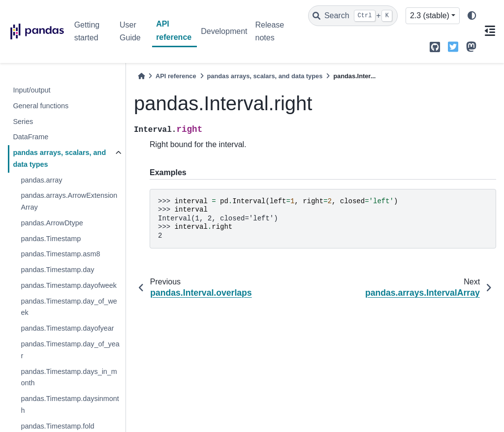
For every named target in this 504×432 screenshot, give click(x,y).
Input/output (31, 90)
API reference (174, 30)
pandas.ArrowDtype (52, 223)
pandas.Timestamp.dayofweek (69, 285)
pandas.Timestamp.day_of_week (69, 307)
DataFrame (31, 137)
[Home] (141, 76)
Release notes (269, 31)
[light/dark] (472, 16)
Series (23, 122)
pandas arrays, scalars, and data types (59, 158)
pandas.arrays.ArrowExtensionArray (69, 201)
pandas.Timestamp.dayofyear (67, 328)
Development (224, 31)
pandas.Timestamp (51, 239)
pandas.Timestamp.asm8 (60, 254)
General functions (41, 106)
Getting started (87, 31)
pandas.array (41, 180)
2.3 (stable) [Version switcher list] (430, 15)
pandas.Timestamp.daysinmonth (70, 404)
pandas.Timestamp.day (57, 270)
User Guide (130, 31)
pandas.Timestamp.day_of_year (70, 350)
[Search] (353, 16)
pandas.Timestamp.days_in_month (69, 377)
